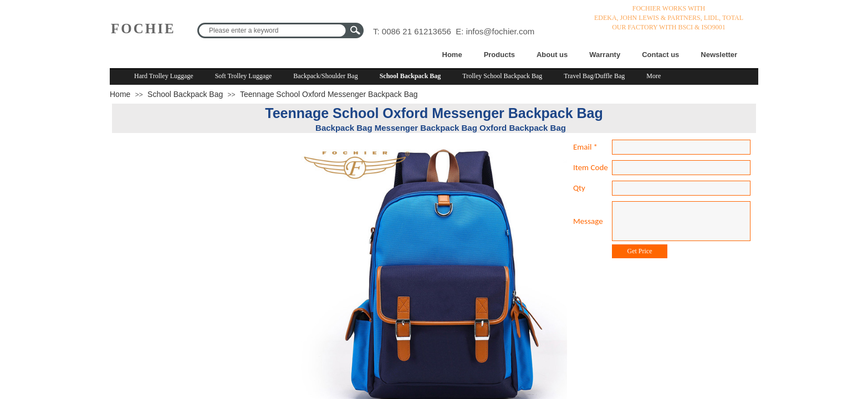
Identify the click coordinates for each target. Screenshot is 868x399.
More (653, 76)
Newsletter (719, 55)
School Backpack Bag (410, 76)
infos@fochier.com (501, 31)
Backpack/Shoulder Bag (325, 76)
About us (552, 55)
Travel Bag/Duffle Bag (594, 76)
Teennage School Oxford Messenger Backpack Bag (329, 94)
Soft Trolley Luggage (244, 76)
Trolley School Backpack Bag (502, 76)
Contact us (660, 55)
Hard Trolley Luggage (164, 76)
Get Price (640, 251)
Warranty (605, 55)
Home (452, 55)
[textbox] (273, 30)
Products (499, 55)
